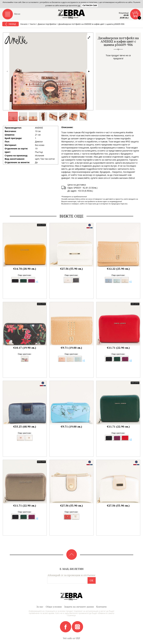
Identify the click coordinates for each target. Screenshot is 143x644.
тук (79, 5)
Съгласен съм (90, 5)
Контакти (101, 607)
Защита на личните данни (79, 607)
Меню (17, 14)
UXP (78, 638)
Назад (11, 24)
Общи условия (54, 607)
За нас (40, 607)
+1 (37, 281)
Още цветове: (25, 275)
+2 (131, 360)
